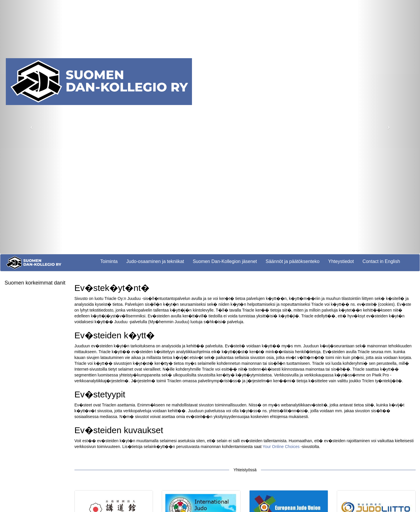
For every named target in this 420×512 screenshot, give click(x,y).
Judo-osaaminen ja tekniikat (155, 261)
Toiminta (109, 261)
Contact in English (381, 261)
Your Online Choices (281, 447)
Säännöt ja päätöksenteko (292, 261)
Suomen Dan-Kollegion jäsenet (225, 261)
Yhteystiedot (341, 261)
